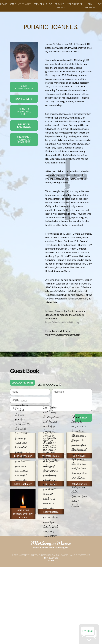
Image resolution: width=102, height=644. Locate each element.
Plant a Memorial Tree (24, 111)
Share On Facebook (24, 125)
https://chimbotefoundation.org (62, 322)
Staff (13, 4)
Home (4, 4)
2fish (52, 561)
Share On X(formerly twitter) (24, 140)
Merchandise (75, 4)
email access (51, 558)
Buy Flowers (24, 99)
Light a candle (48, 385)
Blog (49, 4)
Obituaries (25, 4)
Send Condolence (24, 87)
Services (39, 4)
